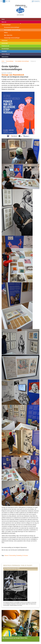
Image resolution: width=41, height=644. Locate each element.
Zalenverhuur (5, 57)
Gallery (6, 33)
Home (3, 19)
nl (4, 1)
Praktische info (5, 46)
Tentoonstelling (12, 555)
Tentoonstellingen (6, 25)
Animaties (4, 51)
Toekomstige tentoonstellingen (12, 38)
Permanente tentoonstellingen (12, 27)
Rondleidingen (5, 49)
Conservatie (5, 43)
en (7, 1)
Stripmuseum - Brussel (20, 9)
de (9, 1)
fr (1, 1)
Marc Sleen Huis (8, 35)
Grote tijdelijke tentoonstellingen (12, 30)
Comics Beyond (6, 54)
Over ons (4, 22)
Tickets (36, 1)
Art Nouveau (25, 555)
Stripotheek (5, 40)
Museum (7, 555)
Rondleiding (19, 555)
